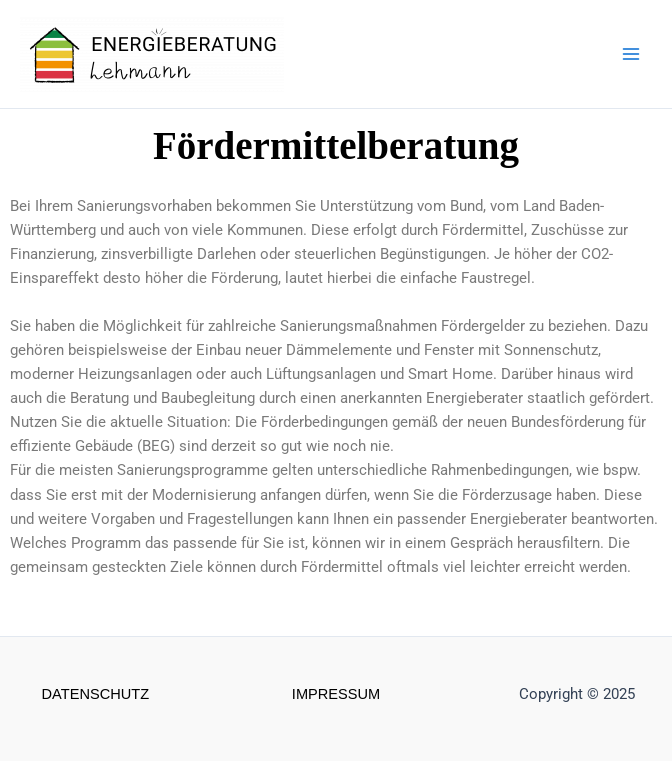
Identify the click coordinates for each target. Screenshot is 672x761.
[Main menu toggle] (631, 54)
